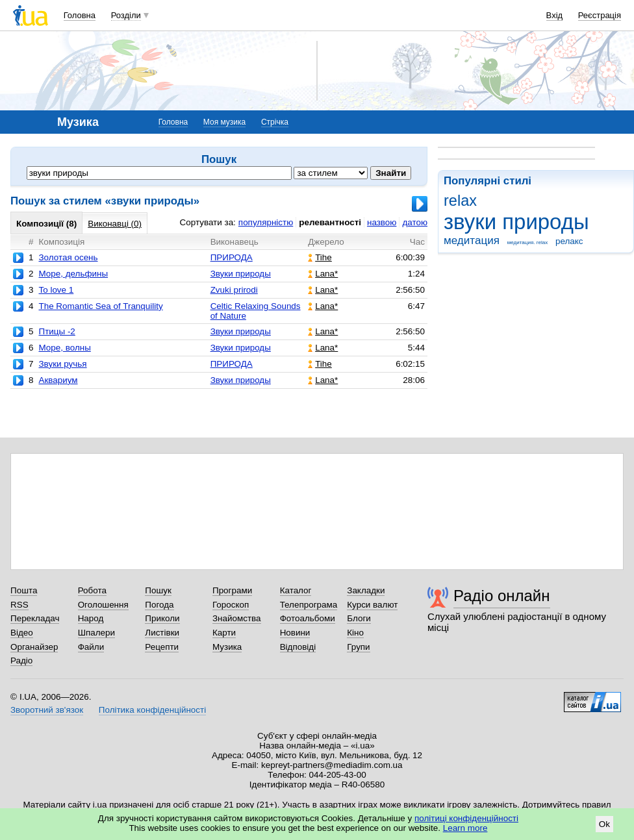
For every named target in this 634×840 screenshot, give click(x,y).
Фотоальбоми (308, 618)
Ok (604, 824)
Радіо (21, 661)
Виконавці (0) (115, 224)
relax (460, 201)
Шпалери (96, 633)
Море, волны (64, 348)
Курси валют (372, 605)
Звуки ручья (62, 364)
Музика (227, 647)
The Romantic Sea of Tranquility (100, 306)
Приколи (162, 618)
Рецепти (162, 647)
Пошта (24, 590)
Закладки (366, 590)
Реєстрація (600, 15)
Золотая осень (68, 257)
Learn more (465, 828)
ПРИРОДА (232, 257)
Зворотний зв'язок (47, 710)
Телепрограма (309, 605)
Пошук (158, 590)
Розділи (126, 15)
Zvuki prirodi (234, 290)
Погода (159, 605)
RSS (19, 605)
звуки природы (516, 222)
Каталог (296, 590)
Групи (358, 647)
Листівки (162, 633)
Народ (91, 618)
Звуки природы (241, 274)
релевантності (330, 222)
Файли (91, 647)
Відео (22, 633)
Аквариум (58, 380)
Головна (80, 15)
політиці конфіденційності (466, 818)
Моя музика (224, 122)
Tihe (320, 257)
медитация (472, 241)
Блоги (359, 618)
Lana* (323, 274)
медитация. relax (527, 242)
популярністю (266, 222)
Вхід (555, 15)
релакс (569, 241)
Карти (224, 633)
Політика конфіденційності (152, 710)
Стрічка (275, 122)
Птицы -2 (57, 331)
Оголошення (103, 605)
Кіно (355, 633)
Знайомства (237, 618)
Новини (295, 633)
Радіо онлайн (502, 596)
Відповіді (298, 647)
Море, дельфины (73, 274)
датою (415, 222)
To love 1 (56, 290)
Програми (232, 590)
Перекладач (35, 618)
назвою (382, 222)
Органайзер (34, 647)
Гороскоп (231, 605)
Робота (92, 590)
